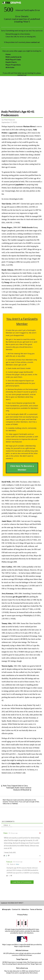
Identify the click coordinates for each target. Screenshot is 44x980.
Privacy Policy (22, 915)
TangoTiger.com (22, 959)
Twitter (15, 803)
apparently (13, 133)
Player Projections (13, 65)
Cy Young (5, 282)
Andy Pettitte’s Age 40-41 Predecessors (18, 113)
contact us (35, 42)
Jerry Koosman (7, 594)
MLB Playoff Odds (13, 59)
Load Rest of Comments (22, 882)
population (20, 185)
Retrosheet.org (22, 968)
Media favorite (27, 227)
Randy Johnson (7, 270)
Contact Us (16, 909)
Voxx (17, 864)
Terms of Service (36, 909)
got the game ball (19, 597)
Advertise (25, 909)
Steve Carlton (7, 567)
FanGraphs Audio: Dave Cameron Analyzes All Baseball (19, 789)
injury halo (15, 763)
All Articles (10, 67)
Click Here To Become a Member (22, 468)
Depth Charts (11, 62)
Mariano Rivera (29, 126)
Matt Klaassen (9, 120)
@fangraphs (6, 909)
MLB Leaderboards (14, 57)
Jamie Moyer (7, 521)
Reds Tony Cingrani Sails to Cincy (15, 786)
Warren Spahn (7, 666)
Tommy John (7, 623)
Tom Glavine (6, 204)
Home (8, 54)
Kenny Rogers (7, 227)
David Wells (6, 482)
